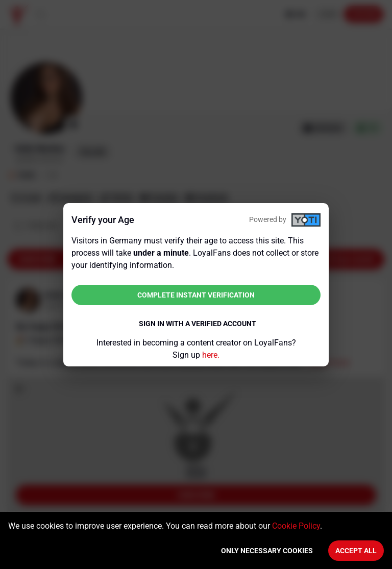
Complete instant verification (196, 295)
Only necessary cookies (267, 551)
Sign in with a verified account (198, 324)
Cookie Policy (296, 526)
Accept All (356, 551)
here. (211, 355)
